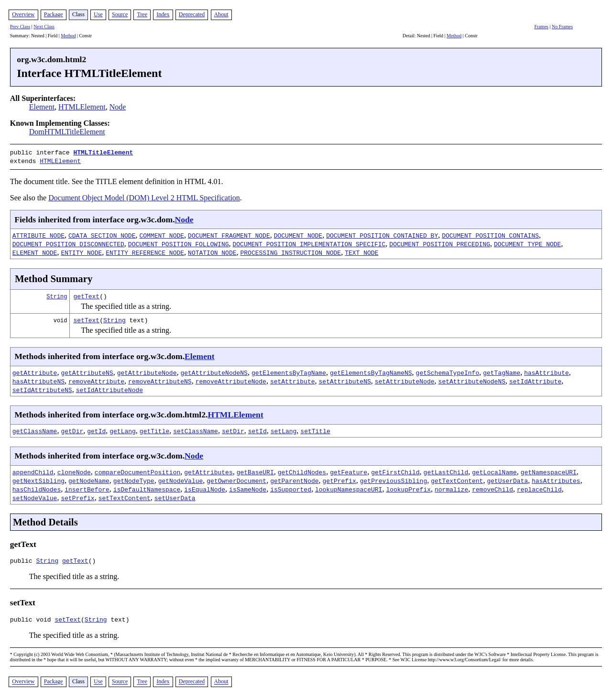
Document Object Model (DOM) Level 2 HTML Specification (144, 196)
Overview (23, 14)
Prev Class (20, 27)
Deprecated (192, 14)
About (221, 14)
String (57, 294)
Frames (541, 27)
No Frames (562, 27)
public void (33, 620)
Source (120, 14)
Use (98, 14)
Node (118, 107)
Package (54, 14)
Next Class (44, 27)
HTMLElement (82, 107)
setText (87, 318)
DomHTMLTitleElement (67, 132)
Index (163, 14)
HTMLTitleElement (103, 152)
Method (68, 36)
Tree (142, 14)
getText (87, 294)
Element (42, 107)
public (23, 560)
